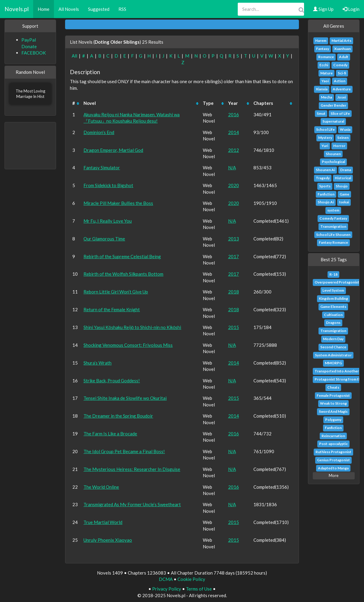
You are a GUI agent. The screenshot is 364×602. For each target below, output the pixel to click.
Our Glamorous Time (104, 239)
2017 (234, 256)
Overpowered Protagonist (337, 282)
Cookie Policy (191, 579)
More (334, 475)
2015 (234, 327)
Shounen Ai (325, 170)
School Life (325, 129)
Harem (321, 41)
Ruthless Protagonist (333, 452)
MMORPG (333, 363)
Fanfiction (326, 194)
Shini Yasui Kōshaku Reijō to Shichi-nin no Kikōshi (132, 327)
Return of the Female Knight (112, 309)
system (333, 210)
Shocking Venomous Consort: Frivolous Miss (128, 345)
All (74, 56)
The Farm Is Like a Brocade (110, 434)
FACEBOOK (34, 53)
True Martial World (103, 522)
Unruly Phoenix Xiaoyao (108, 540)
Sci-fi (342, 73)
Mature (326, 73)
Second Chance (333, 347)
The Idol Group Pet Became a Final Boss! (124, 451)
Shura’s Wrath (97, 363)
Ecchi (324, 65)
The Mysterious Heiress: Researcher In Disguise (132, 469)
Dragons (333, 323)
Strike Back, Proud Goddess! (112, 381)
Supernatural (333, 121)
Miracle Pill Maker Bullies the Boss (118, 203)
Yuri (325, 146)
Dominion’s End (99, 132)
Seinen (343, 138)
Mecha (326, 97)
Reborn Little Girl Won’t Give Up (116, 292)
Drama (346, 170)
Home (44, 9)
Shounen (333, 154)
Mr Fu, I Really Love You (108, 221)
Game (344, 194)
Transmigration (333, 226)
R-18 (333, 274)
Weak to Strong (333, 403)
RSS (122, 9)
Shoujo (342, 186)
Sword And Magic (333, 411)
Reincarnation (333, 436)
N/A (232, 168)
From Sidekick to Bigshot (108, 185)
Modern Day (333, 339)
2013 (234, 239)
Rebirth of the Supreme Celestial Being (122, 256)
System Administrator (333, 355)
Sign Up (323, 9)
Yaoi (325, 81)
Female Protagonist (333, 395)
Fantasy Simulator (102, 168)
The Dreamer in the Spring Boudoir (118, 416)
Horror (339, 146)
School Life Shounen (333, 235)
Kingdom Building (333, 298)
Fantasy (323, 49)
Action (340, 81)
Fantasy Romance (333, 242)
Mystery (325, 138)
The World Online (101, 487)
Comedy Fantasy (333, 218)
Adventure (342, 89)
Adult (344, 57)
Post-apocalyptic (333, 444)
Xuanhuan (342, 49)
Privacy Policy (167, 589)
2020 (234, 185)
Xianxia (322, 89)
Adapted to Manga (333, 468)
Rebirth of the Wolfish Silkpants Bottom (123, 274)
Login (351, 9)
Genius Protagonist (333, 460)
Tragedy (323, 178)
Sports (325, 186)
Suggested (99, 9)
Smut (321, 113)
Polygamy (333, 420)
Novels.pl (17, 9)
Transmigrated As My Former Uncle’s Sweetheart (132, 504)
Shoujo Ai (326, 202)
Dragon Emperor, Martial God (113, 150)
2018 (234, 292)
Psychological (333, 162)
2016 (234, 114)
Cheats (333, 387)
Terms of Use (199, 589)
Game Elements (333, 307)
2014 (234, 132)
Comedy (340, 65)
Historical (343, 178)
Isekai (344, 202)
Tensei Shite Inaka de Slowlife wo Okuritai (125, 398)
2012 (234, 150)
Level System (333, 290)
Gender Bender (333, 105)
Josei (342, 97)
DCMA (166, 579)
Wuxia (345, 129)
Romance (326, 57)
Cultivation (333, 315)
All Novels (69, 9)
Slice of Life (340, 113)
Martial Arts (341, 41)
